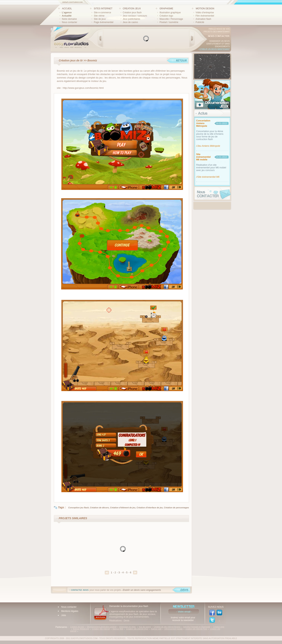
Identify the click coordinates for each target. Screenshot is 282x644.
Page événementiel (104, 22)
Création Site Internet (101, 629)
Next (192, 38)
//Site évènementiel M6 (208, 177)
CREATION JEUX (132, 9)
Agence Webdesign (81, 629)
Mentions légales (70, 611)
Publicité (200, 22)
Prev (101, 38)
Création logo (166, 16)
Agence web (156, 629)
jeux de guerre (145, 627)
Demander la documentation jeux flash (129, 606)
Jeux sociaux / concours (135, 16)
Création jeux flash (132, 13)
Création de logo (77, 627)
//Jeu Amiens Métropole (208, 146)
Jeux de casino (130, 22)
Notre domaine (69, 19)
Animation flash (203, 19)
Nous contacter (70, 22)
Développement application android (102, 627)
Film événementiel (205, 16)
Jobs (64, 615)
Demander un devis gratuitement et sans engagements (218, 44)
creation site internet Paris (196, 629)
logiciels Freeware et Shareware (197, 627)
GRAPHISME (166, 9)
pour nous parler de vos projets (125, 590)
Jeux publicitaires (131, 19)
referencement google (173, 629)
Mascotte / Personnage (171, 19)
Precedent (107, 573)
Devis (127, 621)
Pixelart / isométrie (169, 22)
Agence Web (118, 629)
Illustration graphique (170, 13)
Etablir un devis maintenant (215, 49)
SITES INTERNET (103, 9)
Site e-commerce (103, 13)
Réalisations (115, 621)
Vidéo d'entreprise (205, 13)
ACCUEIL (67, 9)
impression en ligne (128, 627)
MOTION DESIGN (205, 9)
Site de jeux (100, 19)
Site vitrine (99, 16)
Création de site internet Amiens (167, 627)
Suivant (135, 573)
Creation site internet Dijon (137, 629)
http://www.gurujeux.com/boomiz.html (83, 88)
